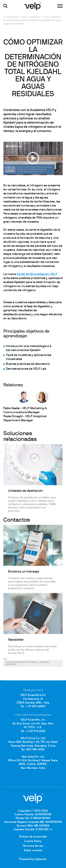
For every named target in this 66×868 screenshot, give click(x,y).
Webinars (36, 17)
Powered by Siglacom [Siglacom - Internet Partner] (33, 859)
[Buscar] (5, 6)
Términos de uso (33, 846)
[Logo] (33, 6)
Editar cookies (33, 851)
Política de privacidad (33, 837)
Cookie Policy (33, 841)
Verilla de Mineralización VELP (37, 274)
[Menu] (60, 6)
